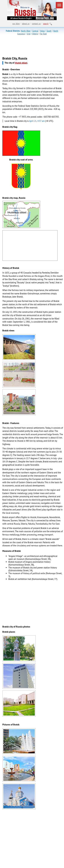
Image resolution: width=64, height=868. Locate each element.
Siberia (35, 34)
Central (35, 31)
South (49, 31)
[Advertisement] (28, 46)
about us (26, 24)
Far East (43, 34)
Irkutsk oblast (21, 63)
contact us (36, 24)
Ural (29, 34)
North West (26, 31)
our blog (16, 24)
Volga (42, 31)
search (46, 24)
